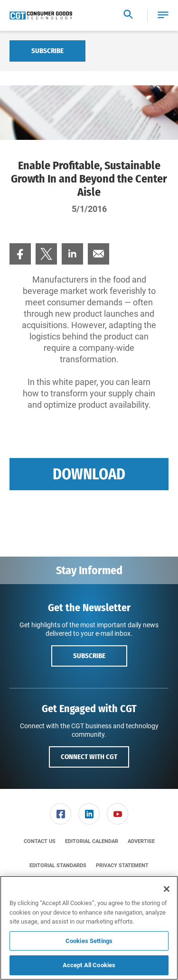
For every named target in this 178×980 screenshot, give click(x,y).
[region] (89, 928)
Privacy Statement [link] (122, 866)
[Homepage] (41, 16)
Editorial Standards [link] (58, 866)
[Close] (167, 889)
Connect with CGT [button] (89, 757)
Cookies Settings (89, 941)
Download (89, 474)
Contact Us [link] (40, 841)
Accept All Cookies (89, 965)
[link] (20, 254)
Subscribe (47, 51)
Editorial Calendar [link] (92, 841)
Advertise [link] (141, 841)
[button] (163, 15)
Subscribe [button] (89, 656)
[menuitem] (20, 254)
